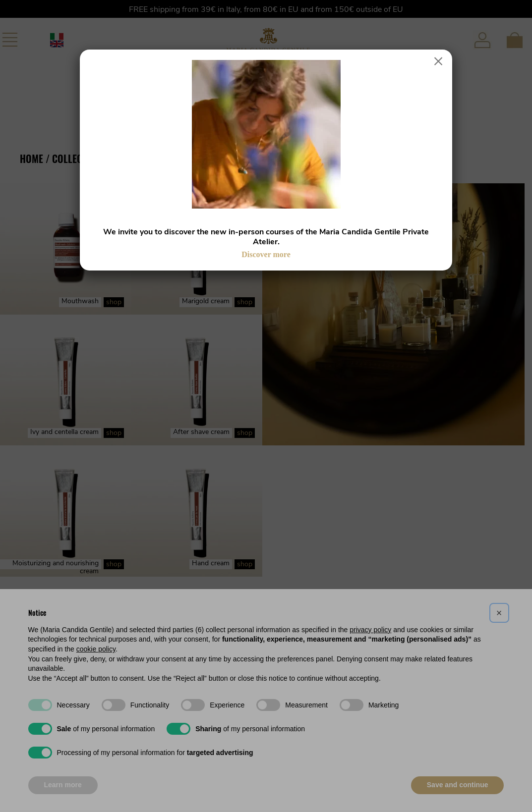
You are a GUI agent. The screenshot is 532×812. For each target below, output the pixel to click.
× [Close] (439, 61)
